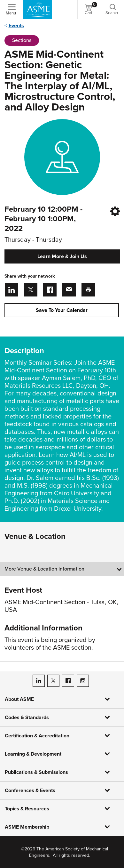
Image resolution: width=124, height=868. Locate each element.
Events (16, 26)
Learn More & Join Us (62, 256)
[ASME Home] (38, 10)
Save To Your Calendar (62, 310)
